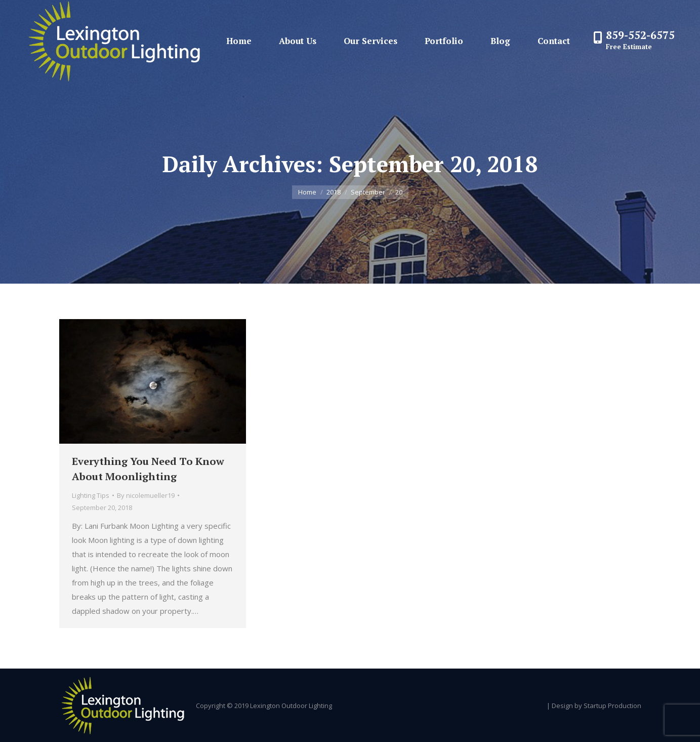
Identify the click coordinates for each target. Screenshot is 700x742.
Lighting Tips (91, 495)
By (146, 495)
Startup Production (612, 706)
